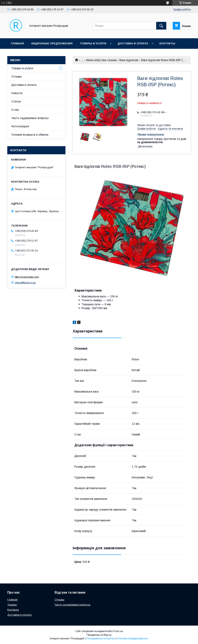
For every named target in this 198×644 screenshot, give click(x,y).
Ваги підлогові (129, 60)
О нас (15, 110)
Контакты (167, 43)
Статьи (16, 101)
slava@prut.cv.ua (25, 283)
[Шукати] (161, 26)
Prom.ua (118, 631)
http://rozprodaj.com (27, 277)
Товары (12, 605)
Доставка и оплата (133, 43)
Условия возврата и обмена (30, 135)
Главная (17, 43)
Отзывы (17, 77)
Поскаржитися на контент (101, 639)
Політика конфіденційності (133, 639)
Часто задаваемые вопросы (30, 118)
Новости (17, 93)
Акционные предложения (52, 43)
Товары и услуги (93, 43)
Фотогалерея (20, 126)
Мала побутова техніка (101, 60)
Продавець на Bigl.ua (99, 635)
